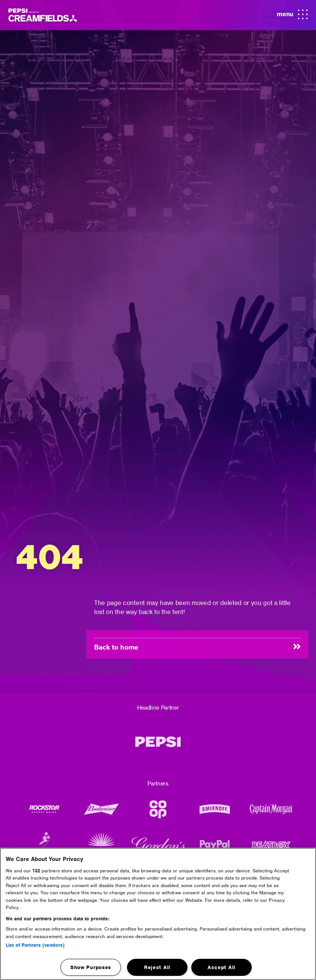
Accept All (222, 967)
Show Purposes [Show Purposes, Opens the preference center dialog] (91, 967)
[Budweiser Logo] (101, 813)
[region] (158, 914)
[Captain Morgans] (271, 813)
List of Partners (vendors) (35, 945)
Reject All (157, 967)
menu (292, 15)
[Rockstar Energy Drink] (45, 813)
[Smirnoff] (215, 813)
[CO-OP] (158, 813)
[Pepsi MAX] (158, 746)
